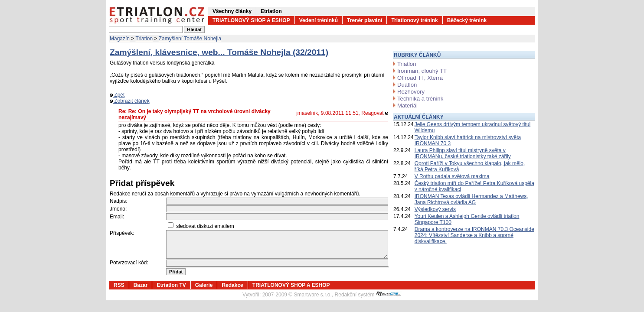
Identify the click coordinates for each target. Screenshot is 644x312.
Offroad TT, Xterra (420, 78)
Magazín (120, 39)
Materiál (407, 106)
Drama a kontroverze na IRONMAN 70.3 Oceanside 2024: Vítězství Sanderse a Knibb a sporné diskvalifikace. (474, 235)
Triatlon (144, 39)
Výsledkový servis (435, 209)
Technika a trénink (420, 99)
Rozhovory (411, 92)
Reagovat (375, 113)
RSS (119, 285)
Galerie (204, 285)
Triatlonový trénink (414, 20)
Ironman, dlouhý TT (422, 71)
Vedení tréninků (319, 20)
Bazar (141, 285)
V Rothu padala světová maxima (452, 176)
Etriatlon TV (171, 285)
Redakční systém (368, 295)
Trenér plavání (364, 20)
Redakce (232, 285)
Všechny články (232, 11)
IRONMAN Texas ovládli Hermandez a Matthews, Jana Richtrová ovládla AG (471, 199)
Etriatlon (271, 11)
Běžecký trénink (467, 20)
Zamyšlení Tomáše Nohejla (190, 39)
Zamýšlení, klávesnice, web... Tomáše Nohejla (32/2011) (219, 52)
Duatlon (407, 85)
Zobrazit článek (130, 101)
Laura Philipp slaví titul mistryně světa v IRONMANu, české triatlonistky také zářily (463, 153)
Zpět (117, 95)
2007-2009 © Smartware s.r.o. (297, 295)
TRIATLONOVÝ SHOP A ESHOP (251, 20)
